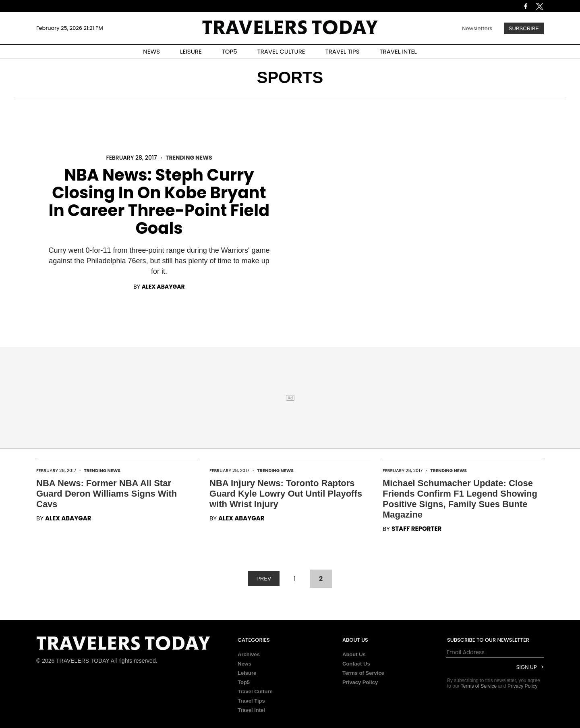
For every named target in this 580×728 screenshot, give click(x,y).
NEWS (151, 51)
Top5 (244, 682)
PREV (264, 579)
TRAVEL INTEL (398, 51)
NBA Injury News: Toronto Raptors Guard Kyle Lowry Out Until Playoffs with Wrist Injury (286, 494)
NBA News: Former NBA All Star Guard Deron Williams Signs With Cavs (107, 494)
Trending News (189, 158)
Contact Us (356, 664)
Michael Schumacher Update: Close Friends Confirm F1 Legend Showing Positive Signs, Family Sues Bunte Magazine (460, 499)
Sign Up (527, 667)
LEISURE (191, 51)
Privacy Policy (360, 682)
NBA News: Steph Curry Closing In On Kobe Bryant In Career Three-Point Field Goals (159, 202)
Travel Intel (251, 710)
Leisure (247, 673)
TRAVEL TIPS (343, 51)
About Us (354, 654)
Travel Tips (251, 701)
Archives (249, 654)
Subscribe (524, 28)
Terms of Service (363, 673)
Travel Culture (255, 692)
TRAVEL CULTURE (281, 51)
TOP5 (230, 51)
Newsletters (477, 28)
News (244, 664)
